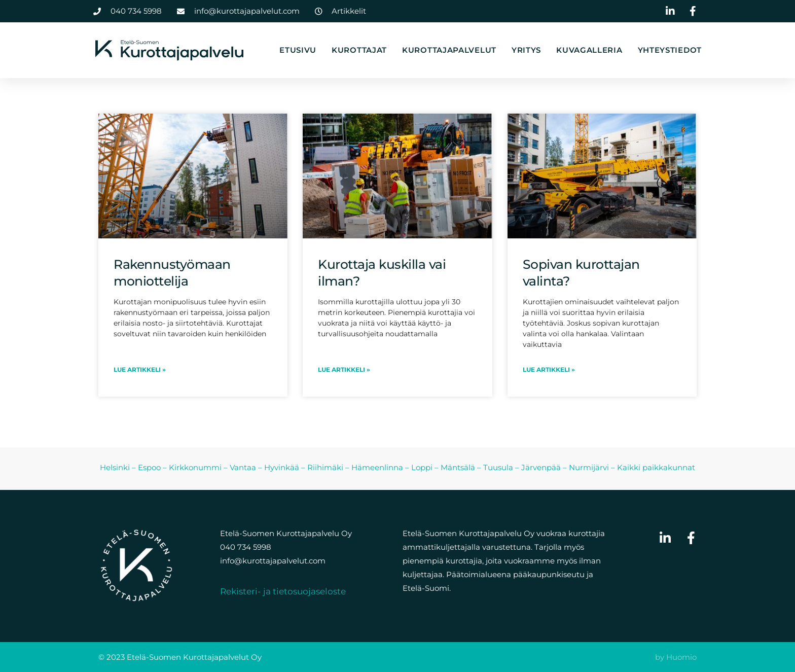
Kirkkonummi (195, 467)
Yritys (526, 50)
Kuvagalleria (589, 50)
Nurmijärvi (589, 467)
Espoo (149, 467)
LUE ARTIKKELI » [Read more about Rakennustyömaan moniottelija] (140, 369)
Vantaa (243, 467)
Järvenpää (541, 467)
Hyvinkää (282, 467)
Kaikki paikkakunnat (656, 467)
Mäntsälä (458, 467)
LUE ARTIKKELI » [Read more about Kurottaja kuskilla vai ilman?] (344, 369)
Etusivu (298, 50)
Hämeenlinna (377, 467)
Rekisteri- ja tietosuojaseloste (283, 591)
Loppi (422, 467)
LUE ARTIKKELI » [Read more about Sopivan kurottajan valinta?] (549, 369)
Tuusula (498, 467)
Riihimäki (325, 467)
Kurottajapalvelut (449, 50)
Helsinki (115, 467)
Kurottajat (359, 50)
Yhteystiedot (670, 50)
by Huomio (676, 657)
